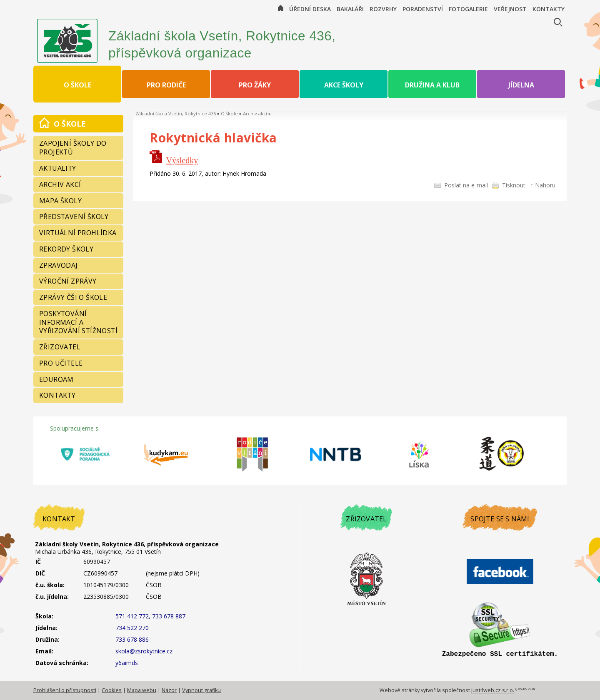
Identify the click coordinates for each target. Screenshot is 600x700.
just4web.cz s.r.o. (493, 691)
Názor (169, 690)
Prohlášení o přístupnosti (65, 690)
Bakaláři (350, 9)
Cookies (112, 690)
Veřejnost (510, 9)
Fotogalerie (468, 9)
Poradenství (423, 9)
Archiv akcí (255, 113)
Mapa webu (142, 690)
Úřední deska (310, 9)
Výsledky (182, 160)
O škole (229, 113)
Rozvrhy (383, 9)
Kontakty (549, 9)
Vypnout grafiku (201, 690)
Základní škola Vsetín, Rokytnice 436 (176, 113)
